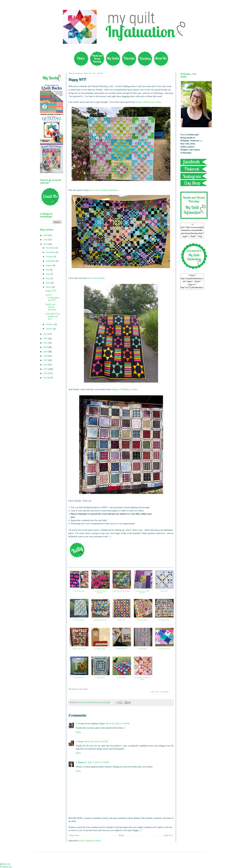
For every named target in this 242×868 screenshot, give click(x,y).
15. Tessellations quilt (164, 649)
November (51, 252)
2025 (46, 240)
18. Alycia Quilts (121, 677)
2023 (46, 334)
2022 (46, 339)
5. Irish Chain (164, 591)
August (49, 265)
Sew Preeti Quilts (96, 278)
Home (121, 835)
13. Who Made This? (121, 649)
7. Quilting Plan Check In (100, 620)
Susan (81, 742)
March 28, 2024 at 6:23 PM (96, 742)
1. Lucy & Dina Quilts (79, 591)
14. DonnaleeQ (142, 649)
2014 (46, 373)
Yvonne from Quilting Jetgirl (91, 724)
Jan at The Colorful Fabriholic (104, 190)
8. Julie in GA (121, 620)
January (49, 329)
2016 (46, 365)
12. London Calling (100, 649)
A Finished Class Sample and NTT (53, 316)
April (48, 283)
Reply (78, 732)
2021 (46, 343)
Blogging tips (6, 867)
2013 (46, 378)
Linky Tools (154, 692)
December (51, 248)
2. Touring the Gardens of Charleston (100, 592)
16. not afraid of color (79, 677)
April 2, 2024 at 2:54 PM (98, 762)
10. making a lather (164, 620)
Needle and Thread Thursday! (51, 307)
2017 (46, 360)
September (51, 261)
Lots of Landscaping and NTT (52, 298)
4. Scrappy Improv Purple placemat (143, 592)
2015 (46, 369)
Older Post (168, 835)
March (49, 287)
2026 (46, 235)
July (48, 270)
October (50, 257)
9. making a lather (143, 620)
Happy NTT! (51, 291)
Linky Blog (164, 692)
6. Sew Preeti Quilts (79, 620)
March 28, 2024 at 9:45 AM (118, 724)
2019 (46, 352)
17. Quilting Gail (100, 677)
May (48, 278)
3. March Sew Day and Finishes (121, 591)
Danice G (82, 762)
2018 (46, 356)
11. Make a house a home (79, 649)
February (50, 324)
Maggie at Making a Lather (124, 389)
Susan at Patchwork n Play (148, 102)
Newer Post (74, 835)
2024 (46, 244)
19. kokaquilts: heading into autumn (143, 678)
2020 (46, 347)
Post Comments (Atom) (91, 841)
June (48, 274)
